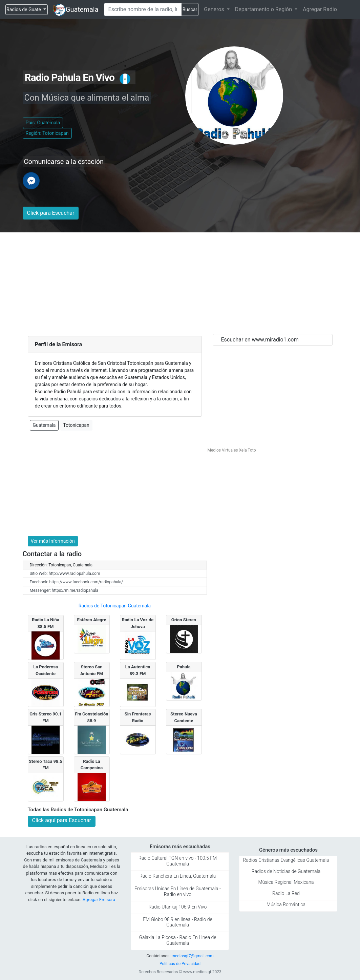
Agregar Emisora (99, 900)
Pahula (184, 667)
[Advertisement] (180, 283)
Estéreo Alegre (92, 620)
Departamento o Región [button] (264, 9)
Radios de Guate (24, 9)
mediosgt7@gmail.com (192, 956)
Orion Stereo (184, 620)
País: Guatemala (43, 123)
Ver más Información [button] (53, 541)
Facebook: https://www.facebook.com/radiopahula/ (77, 582)
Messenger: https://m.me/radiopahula (64, 590)
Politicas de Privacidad (180, 964)
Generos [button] (215, 9)
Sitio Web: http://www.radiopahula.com (65, 574)
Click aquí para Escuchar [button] (62, 820)
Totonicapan (76, 425)
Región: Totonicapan (47, 133)
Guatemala (82, 9)
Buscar (190, 9)
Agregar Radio (320, 9)
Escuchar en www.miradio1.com (260, 340)
